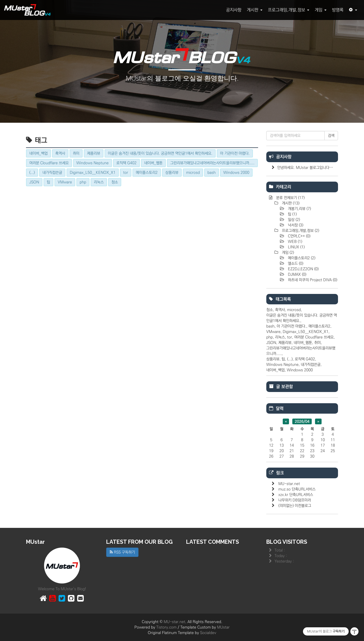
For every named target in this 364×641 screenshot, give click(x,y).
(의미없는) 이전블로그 (295, 506)
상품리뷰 (273, 359)
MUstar (223, 627)
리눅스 (280, 337)
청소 (270, 310)
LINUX (296, 247)
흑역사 (280, 310)
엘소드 (295, 264)
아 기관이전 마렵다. (291, 326)
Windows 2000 (300, 370)
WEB (294, 242)
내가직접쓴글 (311, 365)
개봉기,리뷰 (299, 209)
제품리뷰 (285, 343)
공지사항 (234, 10)
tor (290, 337)
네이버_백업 (275, 370)
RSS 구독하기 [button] (122, 552)
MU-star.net (289, 484)
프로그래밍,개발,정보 (289, 10)
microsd (294, 310)
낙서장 (295, 225)
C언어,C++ (299, 236)
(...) (290, 359)
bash (270, 326)
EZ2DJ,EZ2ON (303, 269)
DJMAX (297, 274)
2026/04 (302, 421)
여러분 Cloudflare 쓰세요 (314, 337)
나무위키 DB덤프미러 (295, 500)
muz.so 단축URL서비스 (297, 489)
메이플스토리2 (301, 258)
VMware (273, 332)
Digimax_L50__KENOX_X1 (306, 332)
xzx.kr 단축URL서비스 (296, 495)
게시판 (255, 10)
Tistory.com (166, 627)
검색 (331, 136)
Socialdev (208, 633)
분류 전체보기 (290, 198)
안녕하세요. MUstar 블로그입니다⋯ (305, 168)
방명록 (338, 10)
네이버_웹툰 (303, 343)
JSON (271, 343)
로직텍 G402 (305, 359)
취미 (317, 343)
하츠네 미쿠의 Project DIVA (312, 280)
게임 (321, 10)
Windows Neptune (282, 365)
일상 (293, 220)
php (270, 337)
